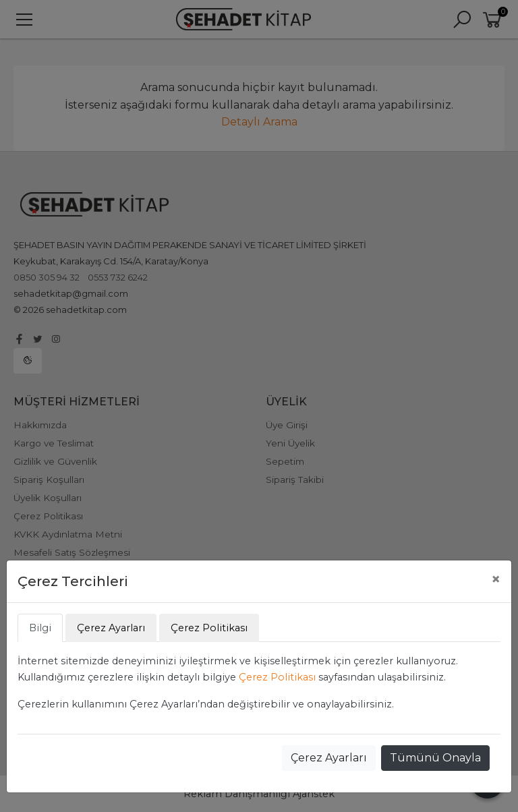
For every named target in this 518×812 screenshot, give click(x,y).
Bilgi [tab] (40, 628)
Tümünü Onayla (435, 758)
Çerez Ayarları (329, 758)
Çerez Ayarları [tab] (111, 628)
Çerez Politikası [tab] (209, 628)
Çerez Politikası (277, 677)
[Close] (496, 579)
